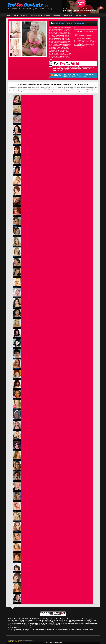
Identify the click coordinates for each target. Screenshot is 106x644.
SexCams (47, 15)
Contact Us (10, 641)
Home (9, 15)
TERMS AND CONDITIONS (53, 643)
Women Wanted (57, 15)
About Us (17, 641)
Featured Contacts (35, 15)
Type (15, 15)
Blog (85, 15)
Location (23, 15)
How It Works (68, 15)
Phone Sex (78, 15)
